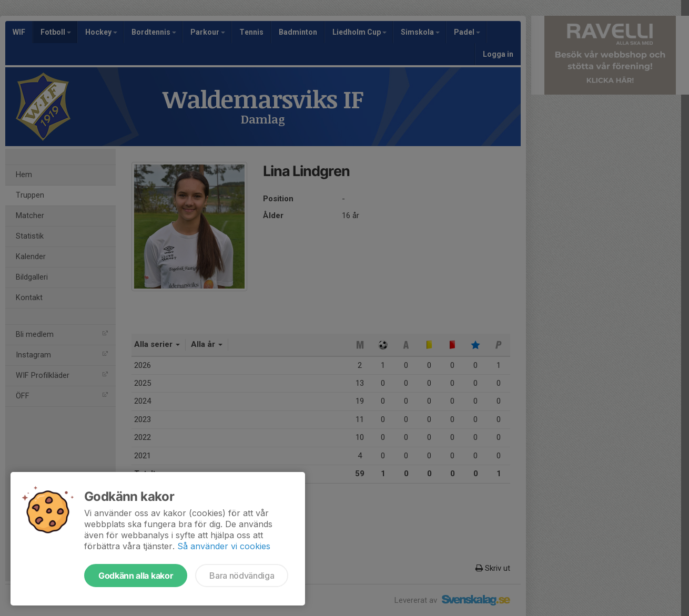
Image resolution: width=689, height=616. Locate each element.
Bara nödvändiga (242, 576)
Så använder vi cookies (224, 546)
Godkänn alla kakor (136, 576)
